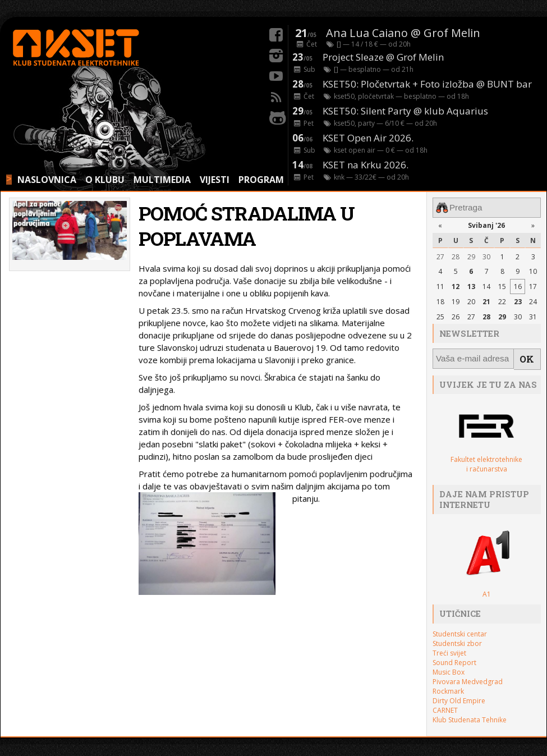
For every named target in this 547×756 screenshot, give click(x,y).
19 (456, 300)
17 (533, 285)
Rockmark (448, 686)
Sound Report (454, 658)
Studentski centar (460, 629)
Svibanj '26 (486, 224)
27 (440, 255)
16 (518, 285)
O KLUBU (105, 180)
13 (471, 285)
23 (518, 300)
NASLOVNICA (47, 180)
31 (533, 315)
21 (486, 300)
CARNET (445, 705)
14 (486, 285)
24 (533, 300)
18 (440, 300)
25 (440, 315)
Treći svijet (449, 648)
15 (502, 285)
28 (456, 255)
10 (533, 270)
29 (471, 255)
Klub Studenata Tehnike (470, 715)
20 (471, 300)
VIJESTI (215, 180)
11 (440, 285)
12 (456, 285)
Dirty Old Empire (459, 696)
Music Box (449, 667)
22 (502, 300)
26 (456, 315)
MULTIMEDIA (162, 180)
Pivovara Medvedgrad (468, 677)
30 (486, 255)
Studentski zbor (457, 638)
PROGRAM (261, 180)
